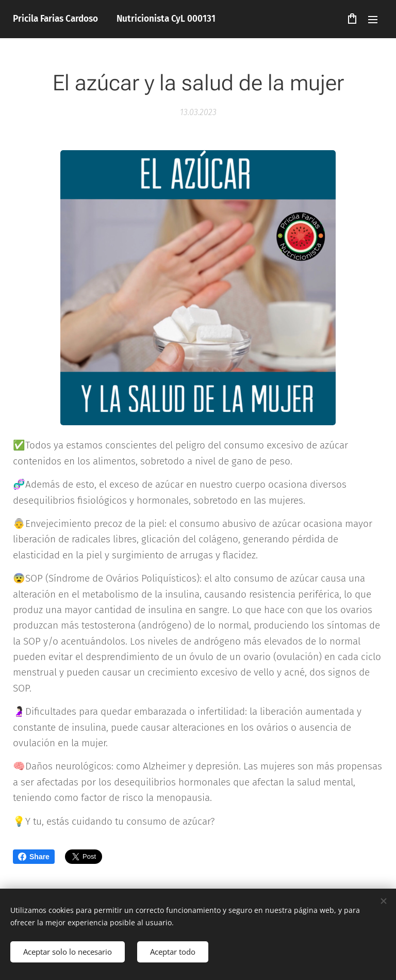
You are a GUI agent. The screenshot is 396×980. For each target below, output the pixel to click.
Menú (373, 20)
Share (34, 857)
